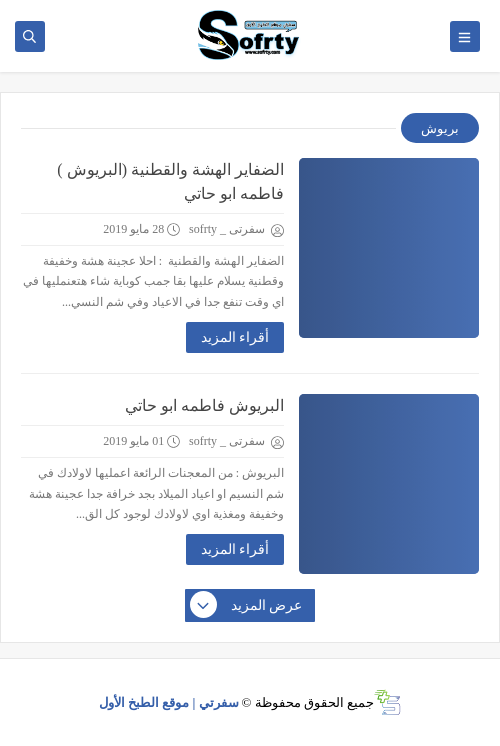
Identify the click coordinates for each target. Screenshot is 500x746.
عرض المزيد (247, 606)
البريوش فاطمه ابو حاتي (204, 405)
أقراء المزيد (235, 337)
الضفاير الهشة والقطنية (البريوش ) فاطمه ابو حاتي (170, 181)
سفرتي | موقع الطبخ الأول (169, 702)
